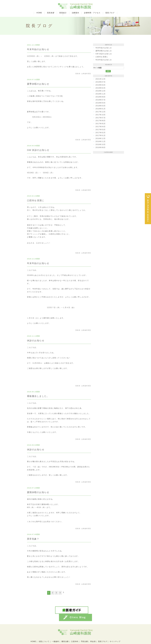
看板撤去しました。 (38, 396)
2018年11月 (101, 94)
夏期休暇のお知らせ (38, 492)
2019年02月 (101, 88)
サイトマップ (115, 634)
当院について (44, 634)
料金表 (93, 634)
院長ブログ (110, 13)
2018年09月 (101, 97)
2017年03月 (101, 130)
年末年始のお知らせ (38, 49)
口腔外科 (75, 634)
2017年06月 (101, 121)
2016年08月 (101, 147)
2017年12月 (101, 112)
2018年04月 (101, 103)
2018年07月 (101, 100)
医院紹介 (63, 13)
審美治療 (65, 634)
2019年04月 (101, 85)
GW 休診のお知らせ (38, 150)
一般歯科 (55, 634)
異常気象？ (33, 539)
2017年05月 (101, 124)
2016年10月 (101, 144)
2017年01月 (101, 135)
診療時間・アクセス (92, 13)
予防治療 (84, 634)
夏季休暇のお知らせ (38, 84)
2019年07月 (101, 82)
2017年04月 (101, 127)
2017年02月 (101, 133)
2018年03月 (101, 106)
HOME (39, 13)
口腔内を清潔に (36, 200)
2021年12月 (101, 79)
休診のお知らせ (36, 341)
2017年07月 (101, 118)
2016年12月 (101, 138)
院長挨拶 (51, 13)
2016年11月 (101, 141)
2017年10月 (101, 115)
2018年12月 (101, 91)
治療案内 (75, 13)
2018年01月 (101, 109)
